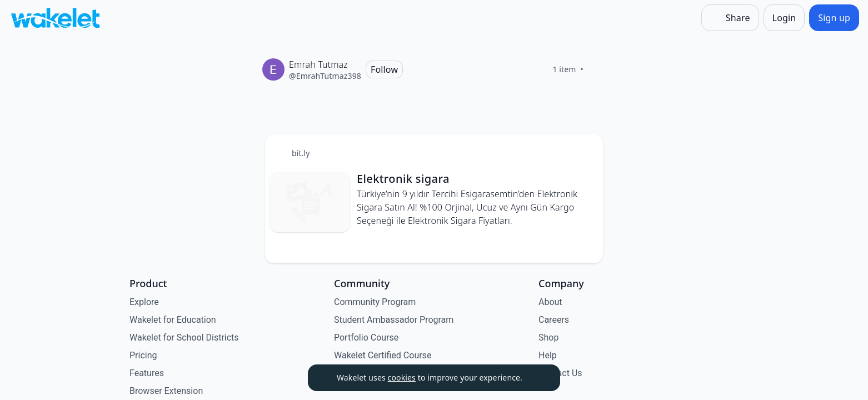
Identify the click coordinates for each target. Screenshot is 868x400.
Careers (554, 320)
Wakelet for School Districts (184, 337)
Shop (548, 337)
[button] (585, 153)
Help (548, 355)
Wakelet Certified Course (383, 355)
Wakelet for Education (173, 320)
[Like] (597, 69)
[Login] (784, 18)
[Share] (730, 18)
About (550, 302)
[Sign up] (834, 18)
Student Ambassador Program (394, 320)
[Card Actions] (585, 152)
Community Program (375, 302)
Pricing (143, 355)
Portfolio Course (366, 337)
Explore (144, 302)
